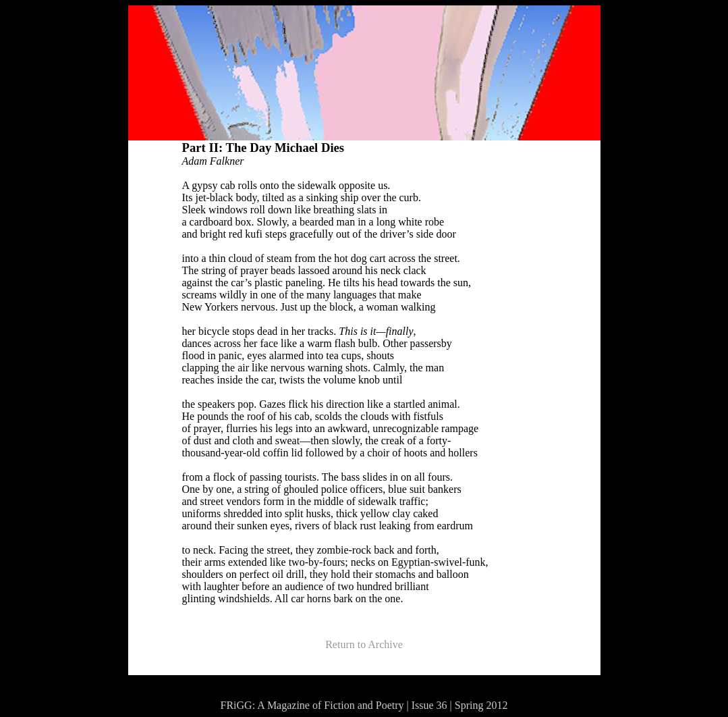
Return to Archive (364, 644)
